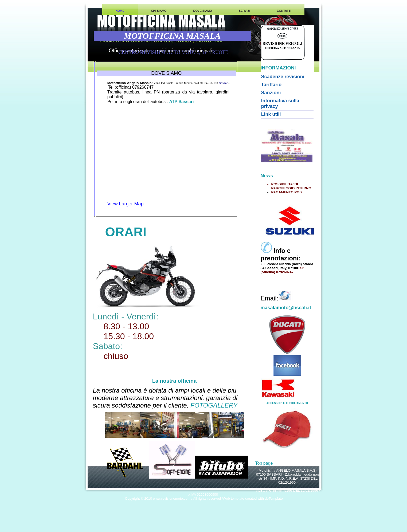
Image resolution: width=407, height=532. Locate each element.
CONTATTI (284, 11)
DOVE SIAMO (203, 11)
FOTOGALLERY (214, 405)
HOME (120, 11)
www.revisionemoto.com (172, 498)
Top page (264, 463)
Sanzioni (271, 93)
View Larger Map (126, 204)
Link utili (271, 114)
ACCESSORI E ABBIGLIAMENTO (287, 403)
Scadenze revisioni (283, 77)
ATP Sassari (181, 102)
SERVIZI (244, 11)
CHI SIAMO (159, 11)
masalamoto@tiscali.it (286, 308)
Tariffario (271, 85)
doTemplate (274, 498)
